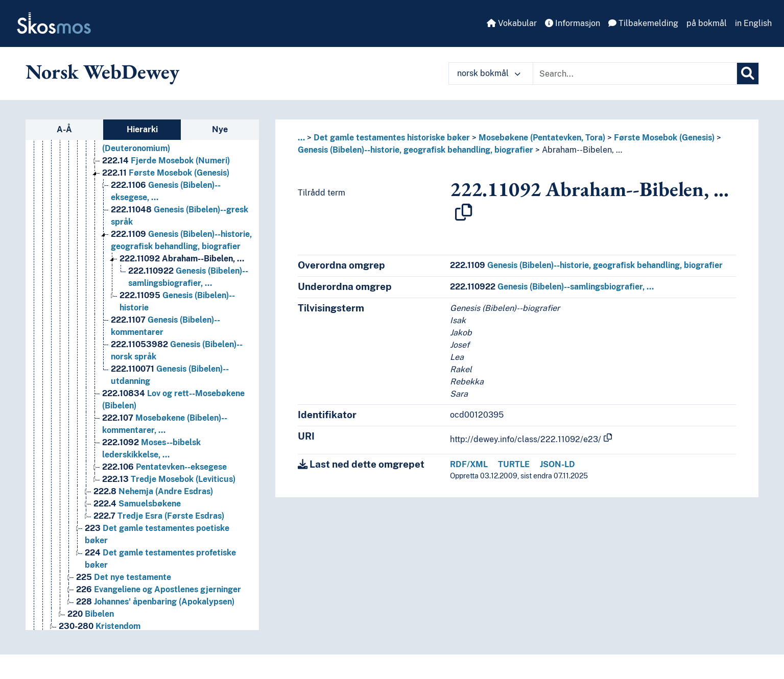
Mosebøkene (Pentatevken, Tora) (542, 138)
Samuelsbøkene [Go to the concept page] (137, 504)
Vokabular (512, 23)
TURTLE (514, 464)
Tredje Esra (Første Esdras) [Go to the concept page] (159, 516)
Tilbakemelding (643, 23)
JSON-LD (557, 464)
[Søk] (748, 74)
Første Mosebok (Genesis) (664, 138)
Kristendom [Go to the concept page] (100, 626)
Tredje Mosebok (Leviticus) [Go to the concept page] (169, 479)
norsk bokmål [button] (489, 73)
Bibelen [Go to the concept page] (91, 614)
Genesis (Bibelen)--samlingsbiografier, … (552, 287)
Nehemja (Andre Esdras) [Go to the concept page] (153, 491)
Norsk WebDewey (102, 71)
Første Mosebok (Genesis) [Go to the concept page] (166, 173)
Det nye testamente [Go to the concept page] (124, 577)
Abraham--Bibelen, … (582, 150)
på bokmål (707, 23)
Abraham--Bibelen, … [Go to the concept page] (182, 259)
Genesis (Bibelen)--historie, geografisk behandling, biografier (415, 150)
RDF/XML (469, 464)
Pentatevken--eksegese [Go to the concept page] (164, 467)
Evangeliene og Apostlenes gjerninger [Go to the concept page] (159, 589)
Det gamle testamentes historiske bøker (392, 138)
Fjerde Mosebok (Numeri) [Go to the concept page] (166, 161)
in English (753, 23)
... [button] (301, 138)
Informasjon (573, 23)
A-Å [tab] (64, 129)
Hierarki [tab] (142, 129)
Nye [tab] (220, 129)
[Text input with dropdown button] (635, 74)
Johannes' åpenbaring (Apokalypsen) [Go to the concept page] (155, 602)
